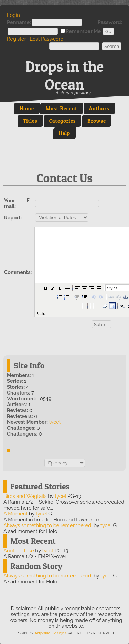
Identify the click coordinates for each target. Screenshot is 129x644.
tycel (55, 422)
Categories (63, 121)
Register (16, 39)
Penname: (19, 22)
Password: (110, 22)
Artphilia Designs (50, 633)
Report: (13, 218)
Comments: (18, 272)
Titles (30, 121)
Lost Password (46, 39)
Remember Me (83, 31)
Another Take (19, 550)
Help (64, 133)
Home (27, 109)
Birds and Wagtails (25, 496)
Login (13, 15)
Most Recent (62, 109)
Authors (99, 109)
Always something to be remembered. (48, 525)
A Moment (15, 514)
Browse (97, 121)
